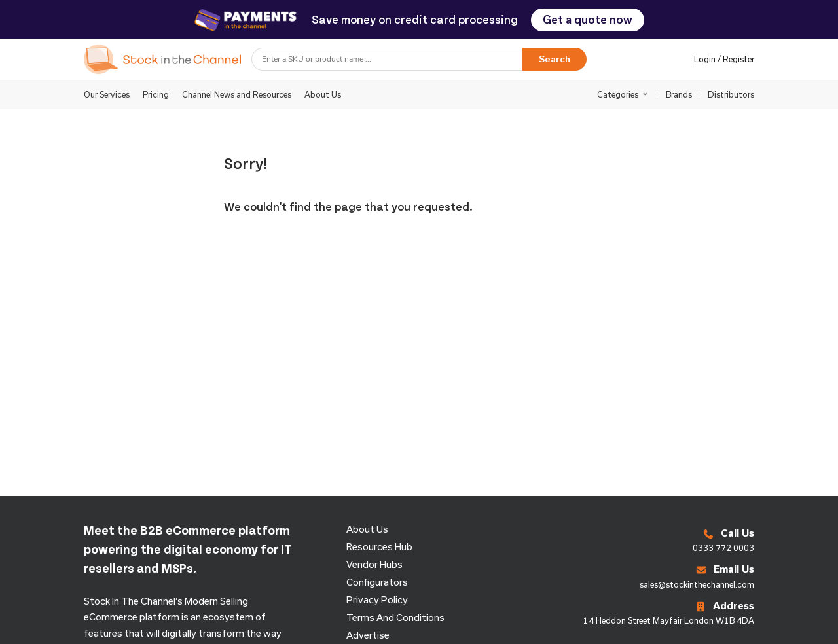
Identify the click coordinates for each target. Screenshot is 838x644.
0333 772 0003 (723, 548)
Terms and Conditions (395, 617)
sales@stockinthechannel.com (697, 584)
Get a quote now (588, 19)
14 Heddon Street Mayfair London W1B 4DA (669, 620)
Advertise (368, 635)
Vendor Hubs (374, 564)
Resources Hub (379, 547)
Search (555, 59)
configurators (377, 582)
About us (367, 529)
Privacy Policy (377, 600)
